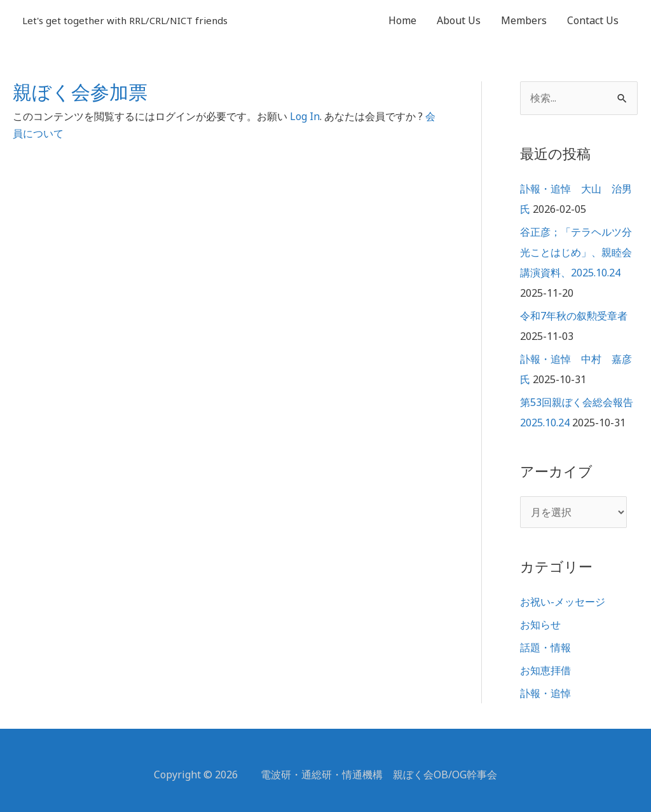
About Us (459, 20)
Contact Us (593, 20)
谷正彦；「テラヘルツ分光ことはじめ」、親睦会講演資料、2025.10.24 (576, 252)
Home (402, 20)
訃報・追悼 (545, 693)
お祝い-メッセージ (563, 602)
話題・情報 (545, 647)
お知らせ (540, 625)
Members (524, 20)
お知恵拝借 (545, 670)
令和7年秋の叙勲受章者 (574, 316)
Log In (305, 116)
